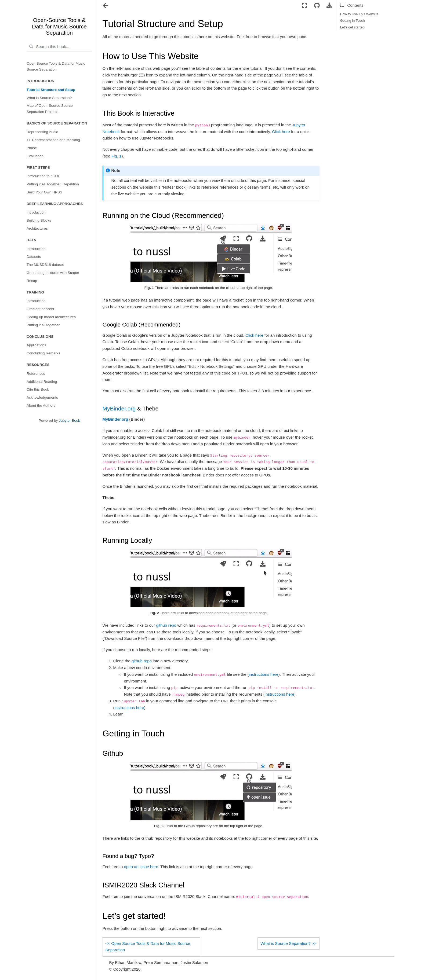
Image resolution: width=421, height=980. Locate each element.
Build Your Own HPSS (44, 192)
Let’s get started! (353, 27)
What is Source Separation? (49, 98)
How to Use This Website (359, 14)
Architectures (37, 228)
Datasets (34, 257)
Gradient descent (40, 309)
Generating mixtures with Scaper (53, 273)
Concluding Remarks (43, 353)
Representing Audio (42, 132)
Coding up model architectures (51, 317)
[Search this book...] (59, 47)
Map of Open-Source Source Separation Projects (50, 109)
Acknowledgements (42, 397)
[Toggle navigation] (106, 6)
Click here (281, 132)
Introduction (36, 212)
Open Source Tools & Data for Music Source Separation (56, 66)
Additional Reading (42, 382)
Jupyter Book (69, 421)
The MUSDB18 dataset (45, 265)
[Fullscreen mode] (305, 6)
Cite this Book (38, 389)
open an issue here (141, 867)
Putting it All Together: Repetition (53, 184)
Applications (36, 345)
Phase (32, 148)
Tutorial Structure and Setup (51, 90)
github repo (166, 625)
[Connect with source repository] (317, 6)
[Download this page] (329, 6)
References (36, 374)
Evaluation (35, 156)
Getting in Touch (353, 21)
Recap (32, 281)
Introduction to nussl (43, 176)
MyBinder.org (119, 408)
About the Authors (41, 405)
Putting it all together (43, 325)
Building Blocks (39, 220)
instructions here (264, 674)
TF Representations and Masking (53, 140)
